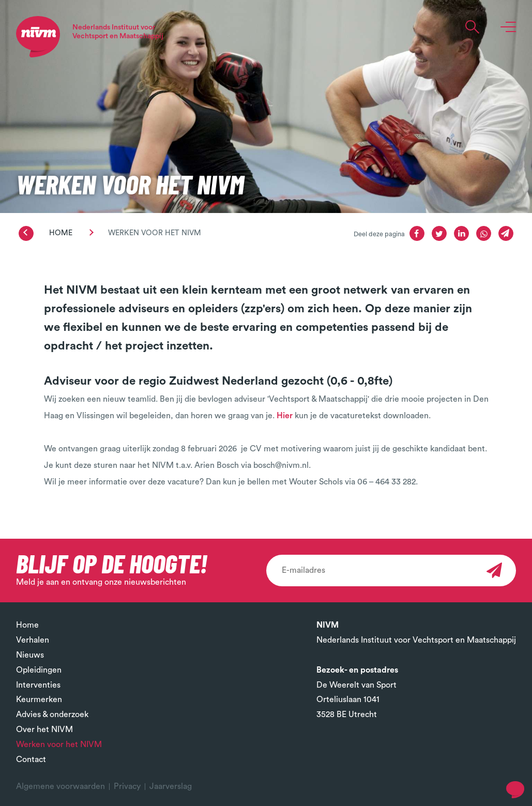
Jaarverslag (171, 786)
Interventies (38, 685)
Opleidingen (39, 670)
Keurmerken (39, 699)
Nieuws (30, 655)
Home (61, 233)
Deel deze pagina (379, 234)
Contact (31, 759)
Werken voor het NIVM (59, 744)
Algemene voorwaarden (60, 786)
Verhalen (33, 640)
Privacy (127, 786)
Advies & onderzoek (52, 714)
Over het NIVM (44, 729)
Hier (285, 416)
